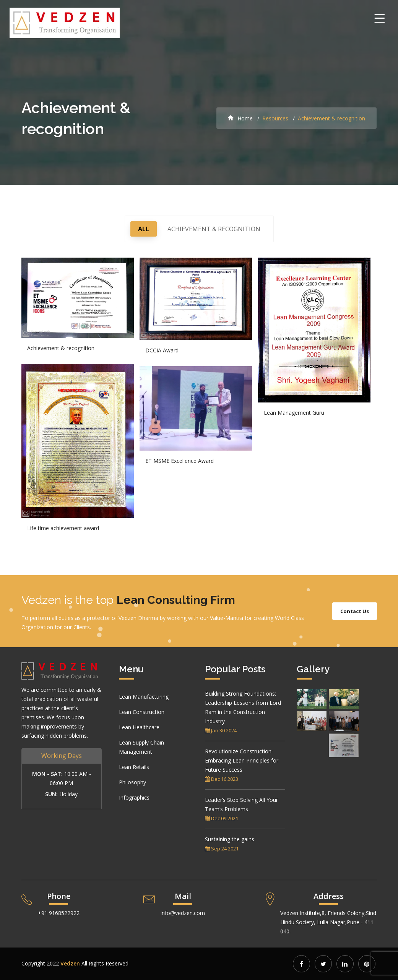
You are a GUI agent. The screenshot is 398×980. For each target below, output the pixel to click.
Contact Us (355, 611)
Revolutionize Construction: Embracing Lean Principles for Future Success (242, 760)
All (144, 229)
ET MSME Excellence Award (180, 461)
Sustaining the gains (230, 839)
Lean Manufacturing (144, 697)
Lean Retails (134, 767)
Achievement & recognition (214, 229)
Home (240, 118)
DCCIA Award (162, 350)
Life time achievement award (63, 528)
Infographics (134, 797)
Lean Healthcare (139, 727)
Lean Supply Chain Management (141, 747)
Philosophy (132, 782)
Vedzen (70, 963)
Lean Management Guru (294, 413)
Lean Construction (142, 712)
